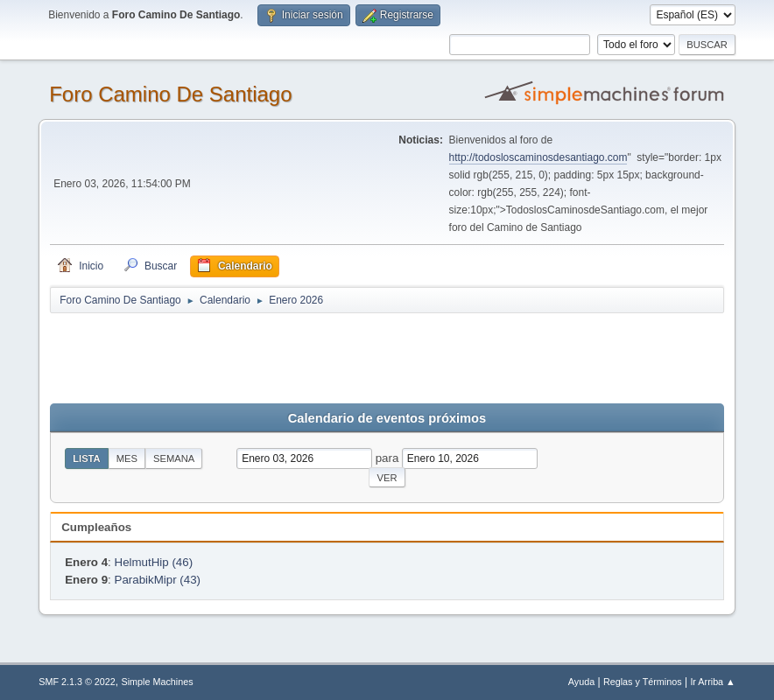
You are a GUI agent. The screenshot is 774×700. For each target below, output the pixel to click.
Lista (87, 458)
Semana (174, 458)
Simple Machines (158, 682)
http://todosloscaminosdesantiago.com (538, 157)
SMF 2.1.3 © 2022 (77, 682)
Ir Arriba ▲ (712, 682)
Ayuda (581, 682)
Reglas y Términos (643, 682)
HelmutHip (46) (154, 562)
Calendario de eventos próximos (387, 418)
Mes (127, 458)
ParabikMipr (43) (158, 580)
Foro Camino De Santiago (170, 94)
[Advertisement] (358, 354)
